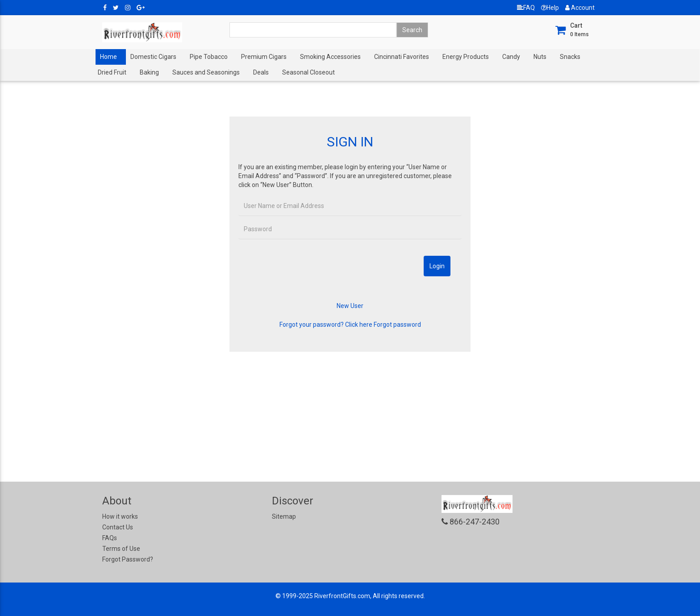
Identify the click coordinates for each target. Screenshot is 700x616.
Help (550, 8)
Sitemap (284, 516)
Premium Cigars (264, 57)
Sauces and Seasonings (206, 72)
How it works (120, 516)
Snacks (570, 57)
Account (580, 8)
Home (108, 57)
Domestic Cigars (153, 57)
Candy (511, 57)
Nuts (540, 57)
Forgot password (397, 325)
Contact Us (118, 527)
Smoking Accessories (330, 57)
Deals (261, 72)
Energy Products (466, 57)
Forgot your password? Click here (326, 325)
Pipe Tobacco (209, 57)
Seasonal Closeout (308, 72)
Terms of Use (121, 549)
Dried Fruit (112, 72)
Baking (149, 72)
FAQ (526, 8)
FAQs (110, 538)
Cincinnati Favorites (402, 57)
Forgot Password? (128, 559)
